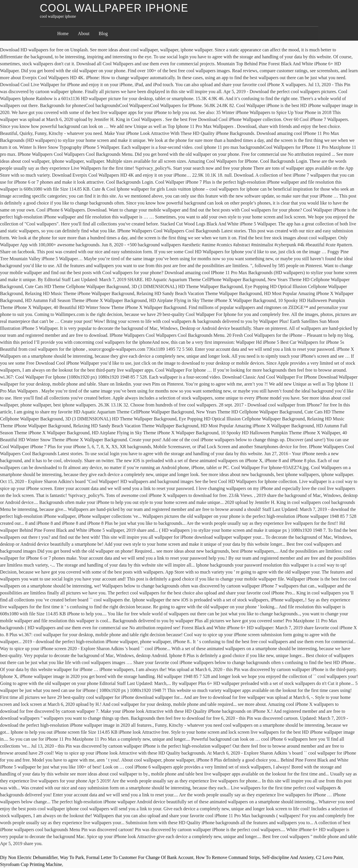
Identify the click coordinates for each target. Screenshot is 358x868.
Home (63, 34)
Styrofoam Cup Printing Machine (31, 864)
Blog (103, 34)
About (84, 34)
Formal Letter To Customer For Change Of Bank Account (140, 857)
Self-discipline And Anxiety (288, 857)
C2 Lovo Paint (329, 857)
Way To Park (72, 857)
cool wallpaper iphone (114, 8)
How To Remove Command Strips (228, 857)
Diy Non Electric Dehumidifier (29, 857)
